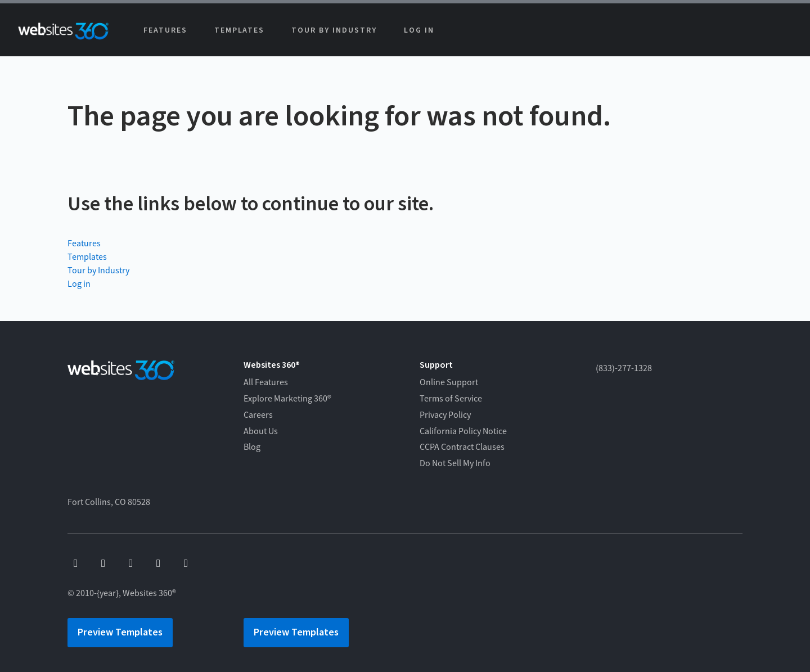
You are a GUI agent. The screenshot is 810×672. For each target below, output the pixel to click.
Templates (240, 30)
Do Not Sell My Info (455, 463)
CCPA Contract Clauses (462, 447)
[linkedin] (186, 564)
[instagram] (158, 564)
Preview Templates (120, 632)
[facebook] (76, 564)
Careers (258, 415)
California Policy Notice (463, 431)
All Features (266, 382)
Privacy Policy (445, 415)
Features (165, 30)
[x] (131, 564)
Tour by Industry (334, 30)
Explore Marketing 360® (287, 399)
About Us (261, 431)
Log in (419, 30)
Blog (252, 447)
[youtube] (103, 564)
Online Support (449, 382)
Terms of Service (451, 399)
